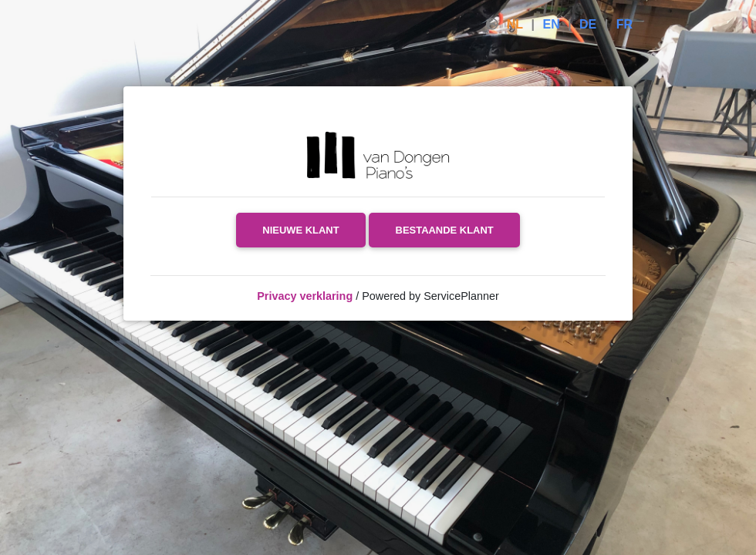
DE (588, 24)
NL (515, 24)
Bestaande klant (445, 230)
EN (551, 24)
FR (624, 24)
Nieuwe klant (300, 230)
